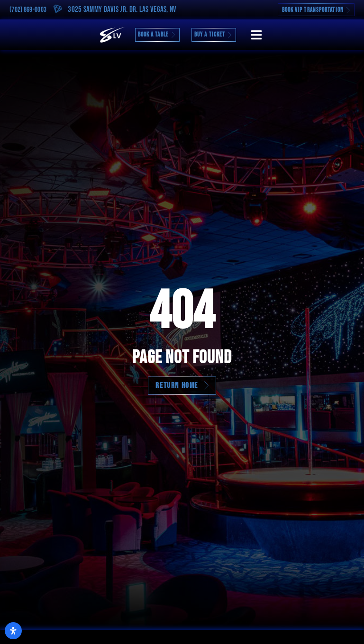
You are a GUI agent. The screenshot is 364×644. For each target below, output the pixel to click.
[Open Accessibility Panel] (13, 631)
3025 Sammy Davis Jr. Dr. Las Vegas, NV (122, 9)
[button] (256, 35)
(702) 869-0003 (28, 10)
